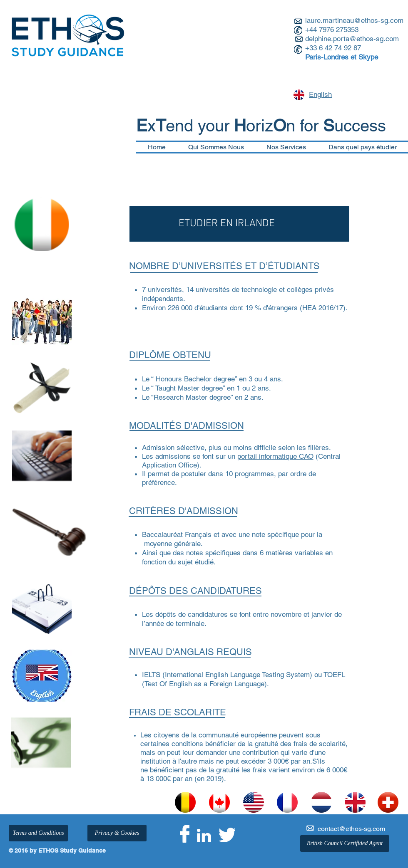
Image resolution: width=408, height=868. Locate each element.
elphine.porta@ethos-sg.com (354, 39)
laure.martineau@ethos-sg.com (354, 20)
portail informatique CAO (275, 456)
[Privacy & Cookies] (117, 833)
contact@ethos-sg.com (351, 829)
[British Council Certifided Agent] (345, 843)
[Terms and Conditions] (38, 833)
